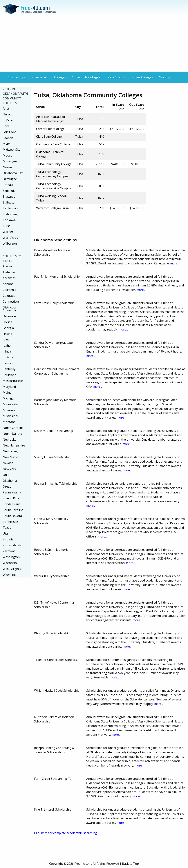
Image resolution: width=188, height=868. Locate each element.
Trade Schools (116, 77)
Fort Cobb (10, 132)
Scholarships (17, 77)
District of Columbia (10, 309)
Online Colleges (142, 77)
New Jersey (10, 451)
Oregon (8, 486)
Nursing (164, 77)
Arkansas (9, 278)
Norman (9, 167)
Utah (6, 533)
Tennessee (10, 522)
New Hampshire (14, 445)
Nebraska (10, 440)
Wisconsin (10, 563)
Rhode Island (12, 504)
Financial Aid (40, 77)
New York (9, 469)
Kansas (8, 363)
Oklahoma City (13, 173)
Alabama (9, 272)
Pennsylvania (12, 492)
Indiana (8, 357)
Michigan (9, 398)
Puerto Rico (11, 498)
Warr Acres (10, 238)
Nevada (8, 463)
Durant (8, 114)
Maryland (9, 387)
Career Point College (50, 129)
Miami (7, 144)
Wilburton (10, 244)
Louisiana (9, 375)
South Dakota (12, 516)
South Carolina (13, 510)
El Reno (8, 120)
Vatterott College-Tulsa (52, 208)
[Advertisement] (94, 44)
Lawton (8, 138)
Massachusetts (13, 381)
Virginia (8, 539)
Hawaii (7, 334)
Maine (7, 393)
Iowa (6, 340)
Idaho (7, 346)
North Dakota (12, 434)
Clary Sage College (49, 137)
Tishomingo (11, 214)
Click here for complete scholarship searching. (66, 833)
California (9, 290)
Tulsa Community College (54, 164)
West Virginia (12, 569)
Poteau (8, 185)
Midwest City (11, 150)
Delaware (9, 316)
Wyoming (9, 575)
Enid (6, 126)
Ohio (6, 475)
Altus (6, 108)
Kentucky (9, 369)
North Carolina (13, 428)
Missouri (9, 410)
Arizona (8, 284)
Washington (11, 557)
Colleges (60, 77)
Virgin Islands (12, 545)
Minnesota (10, 404)
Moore (7, 155)
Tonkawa (9, 220)
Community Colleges (86, 77)
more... (175, 263)
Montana (9, 422)
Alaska (7, 266)
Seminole (9, 191)
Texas (7, 528)
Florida (7, 322)
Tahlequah (10, 208)
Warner (8, 232)
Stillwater (9, 202)
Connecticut (11, 302)
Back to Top (130, 864)
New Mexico (11, 457)
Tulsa (7, 226)
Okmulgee (10, 179)
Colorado (9, 296)
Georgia (8, 328)
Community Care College (53, 144)
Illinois (7, 351)
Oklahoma (10, 481)
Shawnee (9, 197)
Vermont (9, 551)
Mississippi (10, 416)
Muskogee (10, 161)
